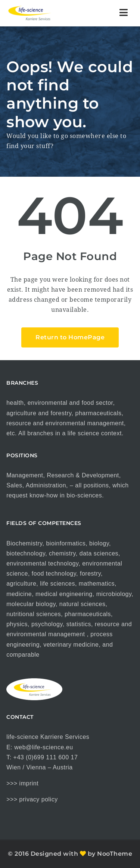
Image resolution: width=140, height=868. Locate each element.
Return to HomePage (70, 337)
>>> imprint (22, 783)
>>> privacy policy (32, 799)
